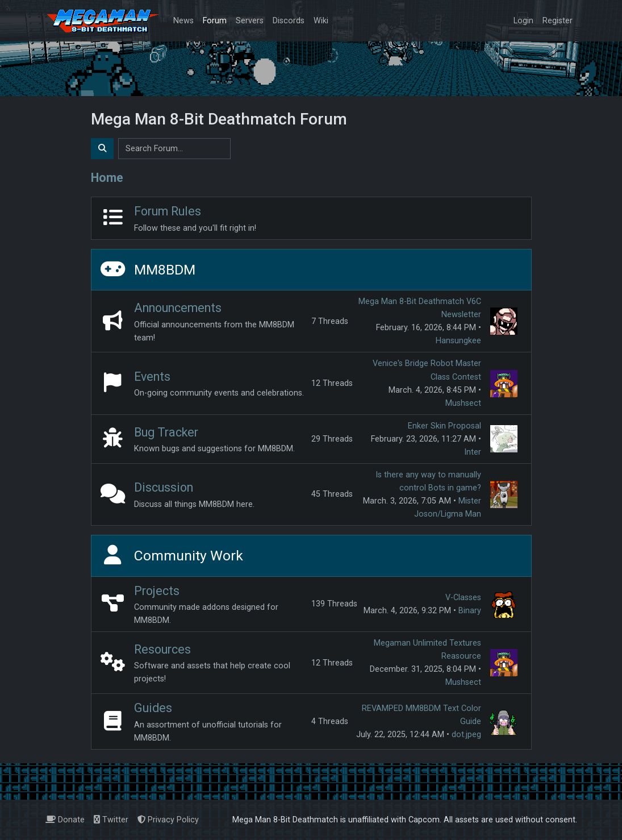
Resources (162, 649)
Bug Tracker (166, 432)
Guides (153, 708)
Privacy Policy (168, 820)
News (183, 21)
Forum (215, 21)
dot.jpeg (466, 735)
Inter (473, 452)
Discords (289, 21)
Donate (65, 820)
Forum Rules (168, 211)
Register (558, 21)
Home (107, 178)
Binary (470, 611)
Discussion (164, 487)
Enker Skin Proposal (444, 426)
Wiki (321, 21)
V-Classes (463, 598)
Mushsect (463, 403)
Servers (250, 21)
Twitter (111, 820)
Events (152, 377)
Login (523, 21)
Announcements (178, 308)
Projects (157, 591)
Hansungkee (458, 341)
